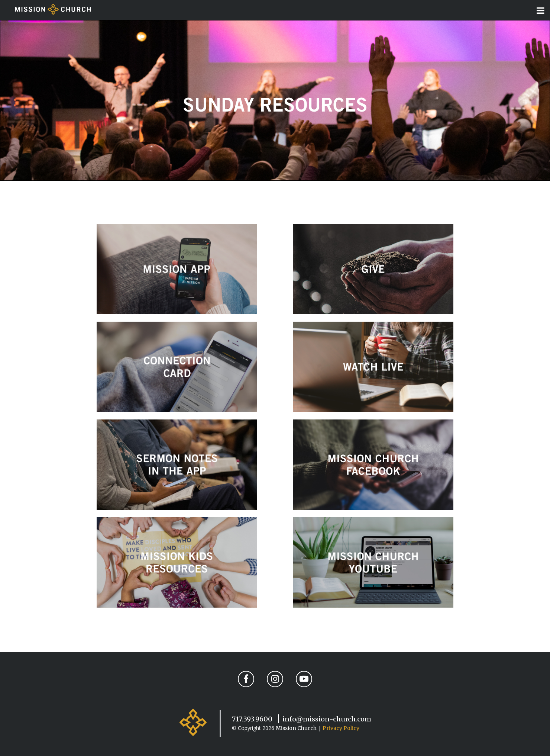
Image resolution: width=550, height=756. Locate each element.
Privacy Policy (341, 728)
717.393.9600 (252, 719)
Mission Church (296, 728)
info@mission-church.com (327, 719)
